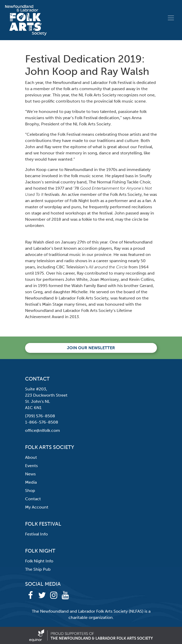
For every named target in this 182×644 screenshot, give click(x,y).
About (31, 457)
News (30, 474)
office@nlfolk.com (43, 430)
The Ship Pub (38, 569)
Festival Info (36, 534)
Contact (33, 499)
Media (31, 482)
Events (31, 466)
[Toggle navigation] (171, 18)
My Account (37, 507)
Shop (30, 491)
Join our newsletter (91, 348)
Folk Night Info (39, 561)
